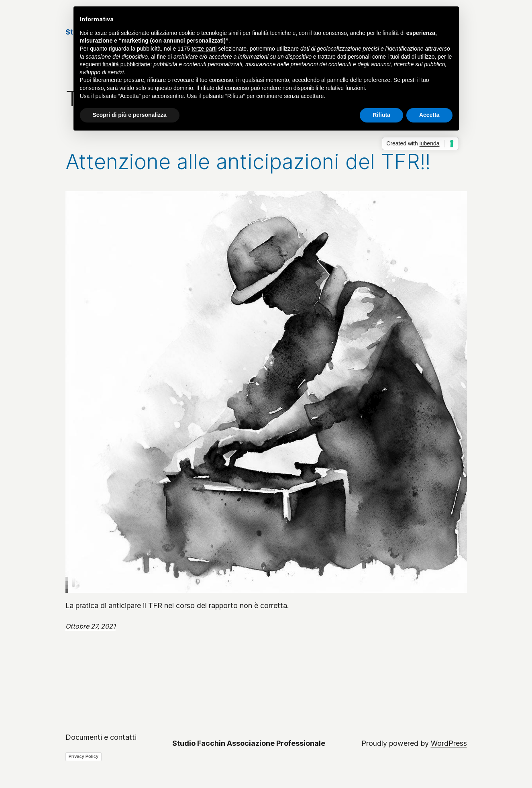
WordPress (449, 743)
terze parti (204, 49)
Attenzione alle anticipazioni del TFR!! (248, 162)
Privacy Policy (84, 756)
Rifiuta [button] (381, 115)
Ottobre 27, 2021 (91, 626)
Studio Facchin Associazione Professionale (249, 743)
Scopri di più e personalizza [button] (130, 115)
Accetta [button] (429, 115)
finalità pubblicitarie (126, 64)
